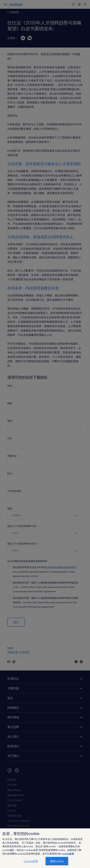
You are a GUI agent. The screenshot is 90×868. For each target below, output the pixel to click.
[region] (45, 848)
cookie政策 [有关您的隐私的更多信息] (68, 854)
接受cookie (57, 861)
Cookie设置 (31, 861)
